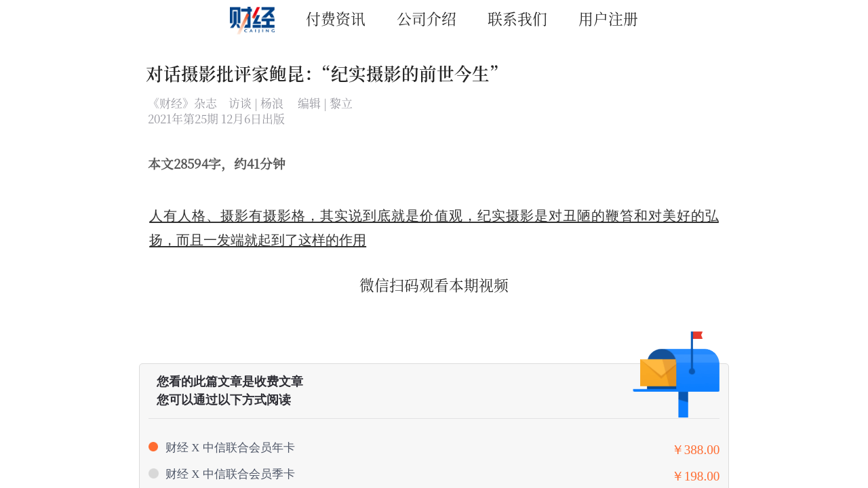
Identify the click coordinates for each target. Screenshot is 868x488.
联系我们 (517, 18)
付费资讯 (336, 18)
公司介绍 (427, 18)
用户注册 (608, 18)
